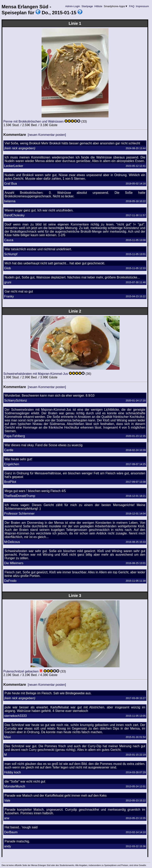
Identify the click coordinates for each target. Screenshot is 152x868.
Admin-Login (73, 6)
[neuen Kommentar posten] (47, 135)
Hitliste (98, 6)
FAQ (132, 6)
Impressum (142, 6)
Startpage (87, 6)
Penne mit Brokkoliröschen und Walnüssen (33, 121)
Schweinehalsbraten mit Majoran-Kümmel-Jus (36, 374)
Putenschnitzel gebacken (21, 671)
